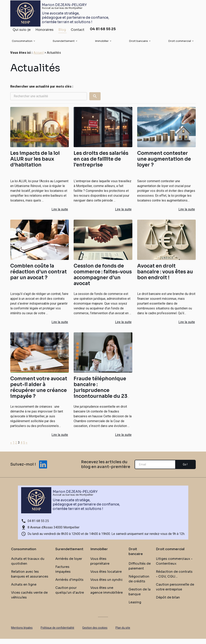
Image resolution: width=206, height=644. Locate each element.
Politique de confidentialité (57, 633)
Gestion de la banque (140, 597)
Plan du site (123, 633)
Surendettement (64, 43)
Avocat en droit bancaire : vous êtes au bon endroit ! (165, 277)
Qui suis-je (22, 31)
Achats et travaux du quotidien (28, 566)
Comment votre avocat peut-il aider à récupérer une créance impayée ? (39, 393)
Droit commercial (180, 43)
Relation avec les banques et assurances (30, 579)
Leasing (135, 607)
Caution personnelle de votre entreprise (175, 592)
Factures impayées (63, 574)
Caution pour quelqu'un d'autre (70, 595)
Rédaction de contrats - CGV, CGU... (174, 579)
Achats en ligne (24, 590)
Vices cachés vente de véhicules (29, 600)
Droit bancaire (138, 43)
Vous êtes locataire (106, 577)
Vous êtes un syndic (107, 585)
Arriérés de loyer (69, 564)
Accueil (39, 58)
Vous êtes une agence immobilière (107, 595)
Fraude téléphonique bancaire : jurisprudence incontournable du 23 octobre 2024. (100, 396)
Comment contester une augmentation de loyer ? (164, 164)
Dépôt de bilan (168, 603)
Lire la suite (60, 214)
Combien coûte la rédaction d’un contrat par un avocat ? (39, 277)
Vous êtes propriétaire (100, 566)
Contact (78, 31)
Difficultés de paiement (140, 571)
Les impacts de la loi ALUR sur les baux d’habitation (35, 164)
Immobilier (102, 43)
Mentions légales (22, 633)
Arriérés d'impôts (69, 585)
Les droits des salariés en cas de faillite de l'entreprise (101, 164)
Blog (62, 31)
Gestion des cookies (95, 633)
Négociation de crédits (139, 584)
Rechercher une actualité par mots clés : (42, 92)
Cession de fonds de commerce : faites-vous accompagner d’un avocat (103, 280)
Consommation (22, 43)
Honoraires (44, 31)
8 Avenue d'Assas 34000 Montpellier (54, 533)
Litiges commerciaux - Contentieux (174, 566)
